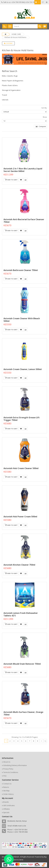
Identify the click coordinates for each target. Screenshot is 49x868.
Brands (6, 802)
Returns (6, 787)
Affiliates (6, 809)
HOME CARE (16, 34)
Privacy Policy (8, 769)
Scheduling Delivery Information (15, 765)
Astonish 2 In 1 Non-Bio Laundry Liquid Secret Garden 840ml (23, 170)
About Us (7, 762)
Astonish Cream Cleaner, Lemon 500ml (23, 369)
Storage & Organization (11, 90)
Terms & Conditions (11, 772)
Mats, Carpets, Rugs (10, 76)
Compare (41, 126)
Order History (8, 794)
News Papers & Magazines (13, 81)
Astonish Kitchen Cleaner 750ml (19, 565)
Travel (4, 95)
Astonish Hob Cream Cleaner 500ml (21, 468)
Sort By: (44, 108)
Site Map (6, 791)
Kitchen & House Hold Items (15, 37)
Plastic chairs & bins (10, 85)
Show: (45, 117)
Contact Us (7, 784)
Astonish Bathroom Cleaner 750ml (21, 270)
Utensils (5, 100)
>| (45, 741)
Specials (6, 812)
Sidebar (8, 43)
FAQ (5, 776)
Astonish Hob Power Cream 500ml (20, 517)
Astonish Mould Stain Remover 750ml (22, 664)
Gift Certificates (9, 806)
